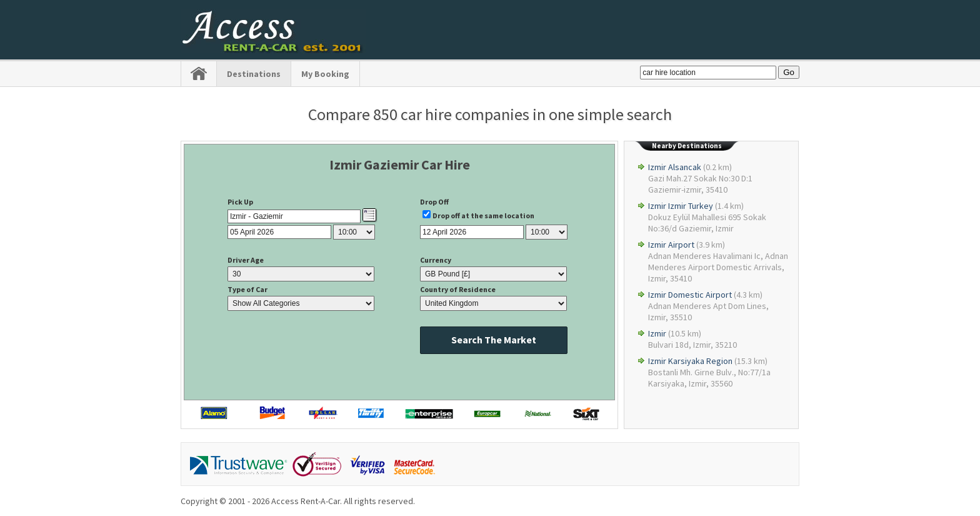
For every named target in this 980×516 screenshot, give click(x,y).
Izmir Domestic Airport (690, 295)
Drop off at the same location (483, 215)
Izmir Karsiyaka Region (690, 361)
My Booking (325, 74)
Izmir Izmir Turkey (681, 206)
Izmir (657, 333)
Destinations (254, 74)
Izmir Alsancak (675, 167)
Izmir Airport (671, 245)
